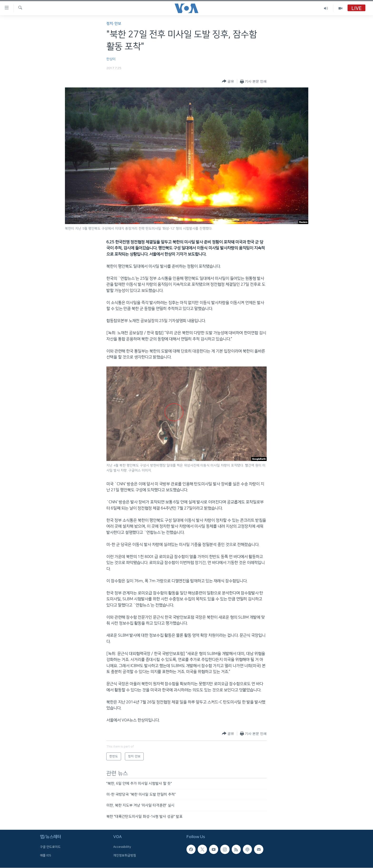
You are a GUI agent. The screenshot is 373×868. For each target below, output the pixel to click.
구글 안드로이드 (50, 847)
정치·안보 (114, 24)
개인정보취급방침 (125, 855)
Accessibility (122, 847)
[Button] (228, 81)
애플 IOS (46, 855)
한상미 (111, 59)
